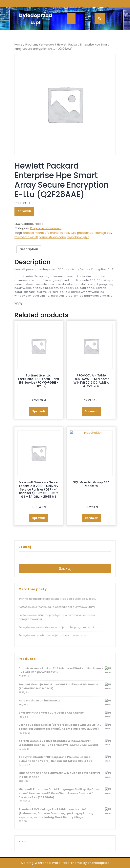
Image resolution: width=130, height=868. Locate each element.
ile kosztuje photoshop (77, 233)
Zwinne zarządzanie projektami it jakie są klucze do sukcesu (57, 599)
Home (18, 45)
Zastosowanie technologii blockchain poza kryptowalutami (57, 607)
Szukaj (25, 547)
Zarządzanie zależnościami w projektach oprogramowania (57, 627)
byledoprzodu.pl (36, 19)
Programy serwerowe (40, 45)
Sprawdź (24, 211)
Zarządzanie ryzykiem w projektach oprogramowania (54, 635)
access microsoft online (41, 233)
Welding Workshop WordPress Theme (51, 863)
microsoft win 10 (26, 237)
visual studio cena (53, 237)
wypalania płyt (78, 237)
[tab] (29, 249)
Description (29, 249)
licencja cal (103, 233)
